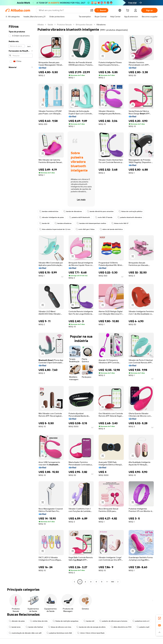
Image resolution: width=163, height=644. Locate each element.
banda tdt (44, 223)
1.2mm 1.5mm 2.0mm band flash (91, 633)
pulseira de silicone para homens (113, 621)
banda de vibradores (73, 211)
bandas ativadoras (63, 223)
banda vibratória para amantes (100, 211)
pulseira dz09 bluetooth (79, 217)
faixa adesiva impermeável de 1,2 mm (55, 229)
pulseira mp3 (143, 627)
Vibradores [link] (101, 25)
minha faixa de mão (39, 621)
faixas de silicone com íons (60, 627)
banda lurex (15, 627)
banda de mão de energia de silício (91, 627)
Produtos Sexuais (64, 25)
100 (113, 582)
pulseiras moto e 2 (141, 621)
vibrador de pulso (17, 621)
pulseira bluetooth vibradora (130, 217)
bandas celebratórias (49, 211)
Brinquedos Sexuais (84, 25)
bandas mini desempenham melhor (91, 223)
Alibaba (41, 25)
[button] (92, 10)
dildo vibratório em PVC (121, 627)
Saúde (50, 25)
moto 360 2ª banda (104, 217)
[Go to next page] (118, 582)
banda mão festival (34, 627)
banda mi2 (89, 621)
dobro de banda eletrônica (111, 229)
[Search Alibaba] (63, 10)
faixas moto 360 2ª (120, 223)
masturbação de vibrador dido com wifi (25, 633)
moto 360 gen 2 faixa (85, 229)
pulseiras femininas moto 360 (59, 633)
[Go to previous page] (74, 582)
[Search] (101, 10)
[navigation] (21, 303)
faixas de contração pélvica (130, 211)
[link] (159, 618)
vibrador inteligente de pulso (52, 217)
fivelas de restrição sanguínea (66, 621)
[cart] (128, 11)
